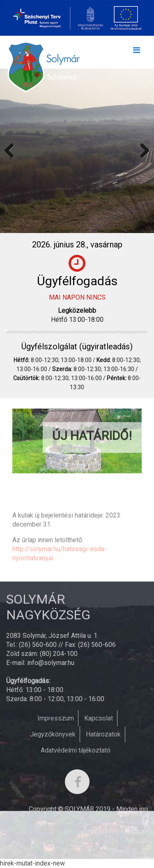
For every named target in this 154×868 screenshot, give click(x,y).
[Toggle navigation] (136, 52)
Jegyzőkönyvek (53, 734)
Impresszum (56, 718)
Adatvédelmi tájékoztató (76, 750)
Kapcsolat (99, 718)
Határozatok (103, 734)
